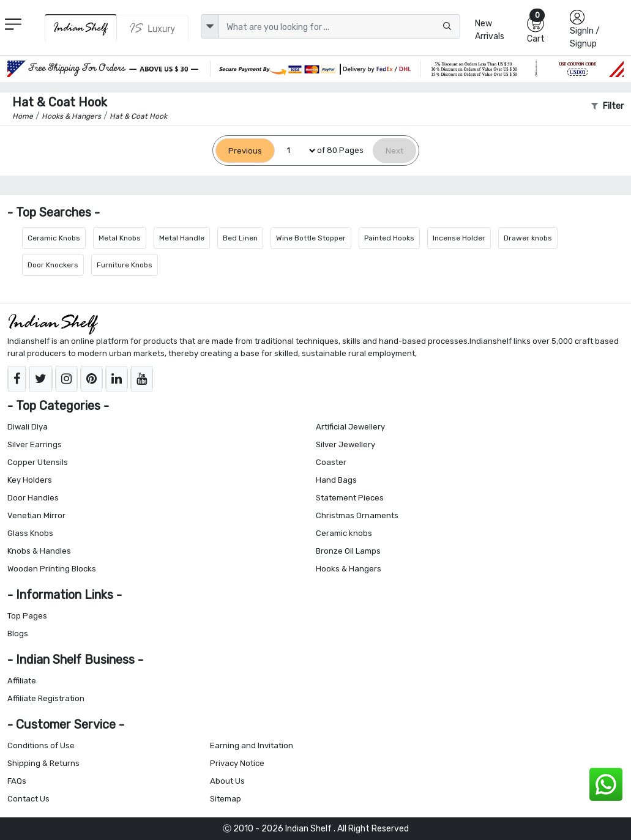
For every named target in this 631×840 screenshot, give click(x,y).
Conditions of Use (41, 745)
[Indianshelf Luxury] (153, 28)
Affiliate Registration (46, 698)
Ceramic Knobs (54, 238)
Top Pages (27, 616)
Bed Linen (240, 238)
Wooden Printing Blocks (52, 569)
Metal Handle (182, 238)
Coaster (331, 462)
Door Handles (33, 498)
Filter (607, 106)
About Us (227, 781)
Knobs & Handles (39, 551)
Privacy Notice (237, 763)
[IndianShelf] (81, 28)
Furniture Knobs (125, 265)
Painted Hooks (389, 238)
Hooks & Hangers (349, 569)
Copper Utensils (38, 462)
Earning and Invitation (252, 745)
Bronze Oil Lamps (348, 551)
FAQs (17, 781)
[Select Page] (296, 151)
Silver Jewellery (345, 444)
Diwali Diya (28, 427)
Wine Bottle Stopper (311, 238)
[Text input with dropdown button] (340, 26)
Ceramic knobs (344, 533)
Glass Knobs (30, 533)
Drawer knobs (528, 238)
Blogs (18, 634)
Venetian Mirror (36, 515)
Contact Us (28, 799)
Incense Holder (459, 238)
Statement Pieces (350, 498)
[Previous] (245, 151)
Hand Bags (336, 480)
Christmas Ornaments (357, 515)
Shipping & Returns (43, 763)
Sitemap (226, 799)
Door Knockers (53, 265)
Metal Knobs (120, 238)
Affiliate (22, 681)
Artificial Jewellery (350, 427)
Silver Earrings (35, 444)
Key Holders (30, 480)
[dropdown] (210, 26)
